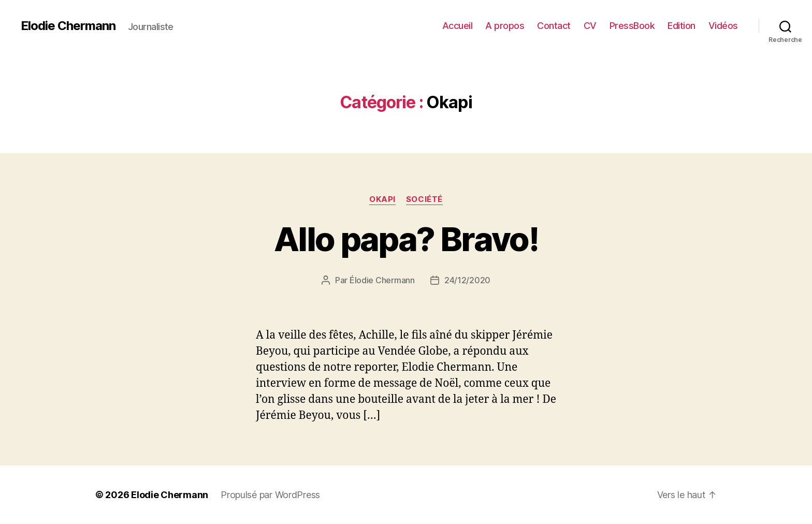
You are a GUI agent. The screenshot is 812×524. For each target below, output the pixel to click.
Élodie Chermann (382, 280)
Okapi (382, 199)
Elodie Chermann (68, 26)
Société (424, 199)
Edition (682, 26)
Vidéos (723, 26)
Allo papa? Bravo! (406, 239)
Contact (554, 26)
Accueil (458, 26)
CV (590, 26)
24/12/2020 (467, 280)
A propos (505, 26)
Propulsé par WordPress (270, 495)
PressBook (632, 26)
